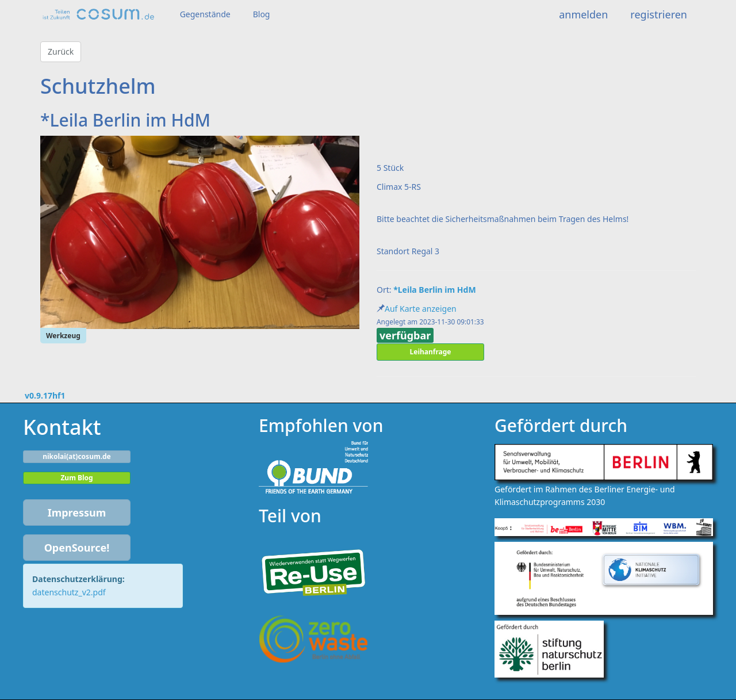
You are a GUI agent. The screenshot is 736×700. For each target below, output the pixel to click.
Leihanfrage (431, 352)
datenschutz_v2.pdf (69, 592)
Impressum (77, 512)
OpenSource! (77, 548)
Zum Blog (76, 478)
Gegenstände (205, 14)
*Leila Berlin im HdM (434, 290)
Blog (262, 14)
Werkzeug (63, 336)
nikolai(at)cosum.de (77, 456)
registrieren (659, 14)
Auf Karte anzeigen (421, 309)
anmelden (583, 14)
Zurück (61, 51)
